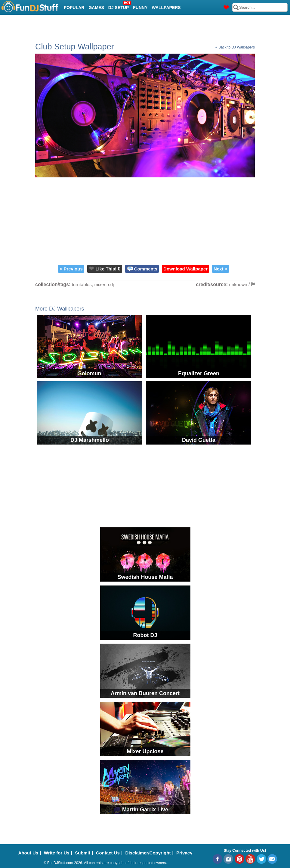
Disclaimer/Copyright (148, 853)
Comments (146, 269)
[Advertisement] (145, 220)
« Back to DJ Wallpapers (235, 47)
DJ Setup (119, 6)
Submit (83, 853)
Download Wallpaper (185, 269)
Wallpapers (166, 8)
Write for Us (57, 853)
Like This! (106, 269)
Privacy (184, 853)
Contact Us (108, 853)
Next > (220, 269)
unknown (238, 284)
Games (96, 8)
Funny (140, 8)
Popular (74, 8)
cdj (111, 284)
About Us (28, 853)
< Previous (71, 269)
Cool (70, 23)
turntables (82, 284)
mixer (100, 284)
